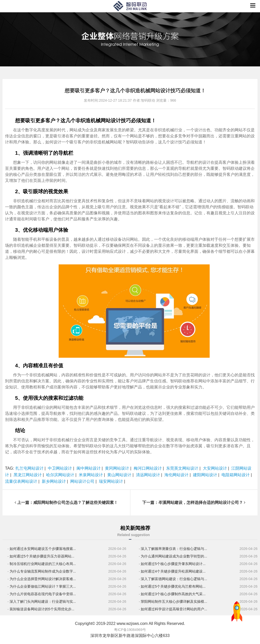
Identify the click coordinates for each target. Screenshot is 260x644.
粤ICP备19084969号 (130, 630)
